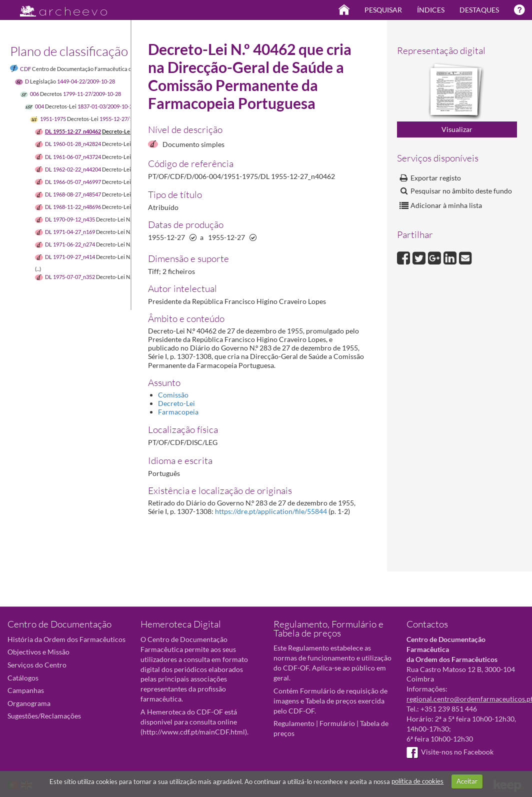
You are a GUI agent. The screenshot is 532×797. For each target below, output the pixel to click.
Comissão (173, 395)
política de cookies (417, 781)
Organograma (29, 703)
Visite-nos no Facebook (450, 752)
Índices (431, 10)
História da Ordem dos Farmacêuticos (66, 639)
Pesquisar (383, 10)
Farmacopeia (178, 412)
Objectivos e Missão (38, 652)
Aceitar (467, 781)
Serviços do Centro (37, 665)
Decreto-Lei (176, 403)
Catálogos (23, 678)
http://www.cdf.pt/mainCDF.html (194, 732)
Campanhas (26, 690)
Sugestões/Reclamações (44, 716)
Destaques (479, 10)
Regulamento (294, 723)
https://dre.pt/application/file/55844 (271, 511)
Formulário (337, 723)
